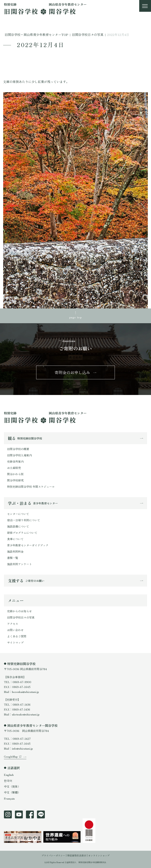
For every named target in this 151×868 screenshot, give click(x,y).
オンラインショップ (99, 855)
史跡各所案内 (15, 461)
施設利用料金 (15, 551)
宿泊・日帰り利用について (24, 520)
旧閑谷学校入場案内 (19, 455)
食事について (15, 539)
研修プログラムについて (22, 533)
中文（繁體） (12, 792)
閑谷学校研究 (15, 480)
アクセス (13, 624)
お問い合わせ (15, 630)
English (9, 775)
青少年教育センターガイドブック (28, 545)
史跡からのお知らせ (19, 611)
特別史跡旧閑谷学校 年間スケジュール (31, 487)
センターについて (18, 514)
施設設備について (18, 526)
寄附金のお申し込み (72, 372)
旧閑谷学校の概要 (18, 449)
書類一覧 (13, 558)
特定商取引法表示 (77, 855)
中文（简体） (12, 786)
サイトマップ (15, 642)
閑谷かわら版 (15, 474)
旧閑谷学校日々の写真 (21, 617)
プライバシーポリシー (53, 855)
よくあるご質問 (17, 636)
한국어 (8, 781)
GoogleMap (11, 756)
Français (9, 798)
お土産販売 (14, 468)
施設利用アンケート (19, 564)
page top (75, 317)
